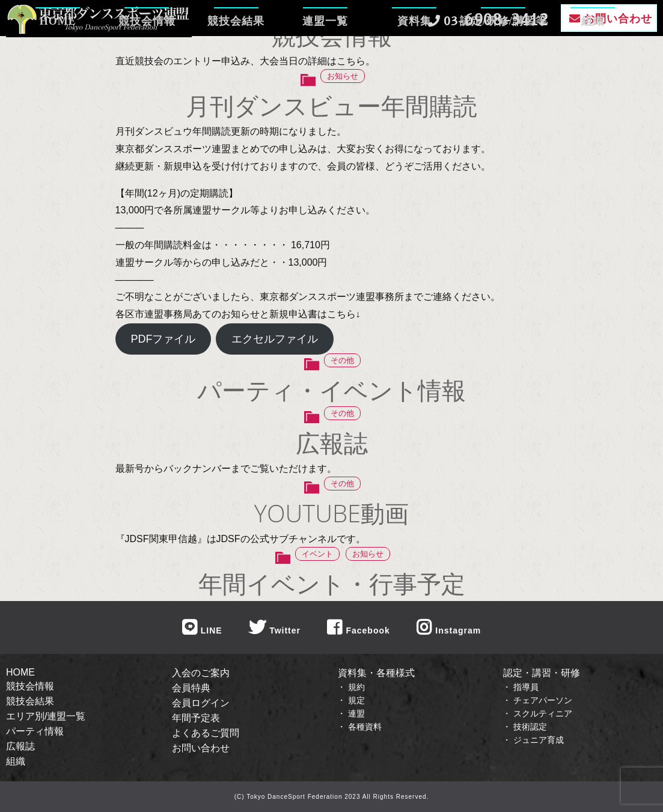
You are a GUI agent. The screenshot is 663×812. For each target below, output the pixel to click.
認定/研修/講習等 (503, 57)
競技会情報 (147, 57)
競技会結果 (236, 57)
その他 (342, 360)
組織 (593, 57)
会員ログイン (201, 703)
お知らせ (343, 76)
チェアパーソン (543, 700)
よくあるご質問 (206, 733)
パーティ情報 (35, 731)
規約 (356, 687)
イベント (317, 554)
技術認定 (530, 727)
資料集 (414, 57)
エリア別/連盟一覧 (46, 716)
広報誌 (20, 746)
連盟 (356, 713)
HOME (58, 57)
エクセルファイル (275, 339)
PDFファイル (163, 339)
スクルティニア (543, 713)
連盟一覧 (325, 57)
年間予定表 (196, 718)
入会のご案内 (201, 673)
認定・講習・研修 (542, 673)
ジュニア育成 (539, 740)
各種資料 (365, 727)
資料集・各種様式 (376, 673)
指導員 (526, 687)
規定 (356, 700)
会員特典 (191, 688)
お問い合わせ (201, 748)
